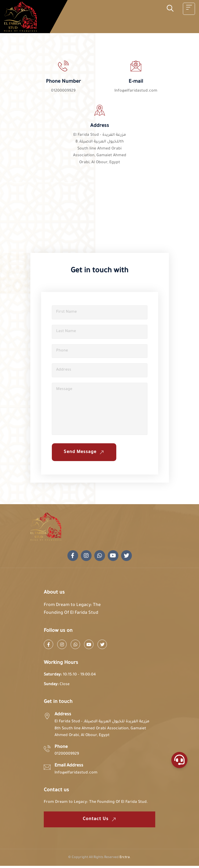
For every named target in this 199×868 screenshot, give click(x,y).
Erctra (125, 860)
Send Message (85, 454)
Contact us (100, 821)
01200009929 (63, 91)
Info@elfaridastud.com (136, 91)
